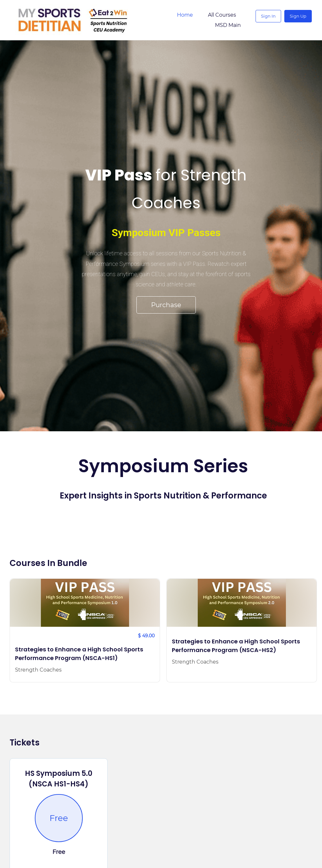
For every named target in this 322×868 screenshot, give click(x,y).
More (235, 21)
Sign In (271, 20)
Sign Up (301, 20)
